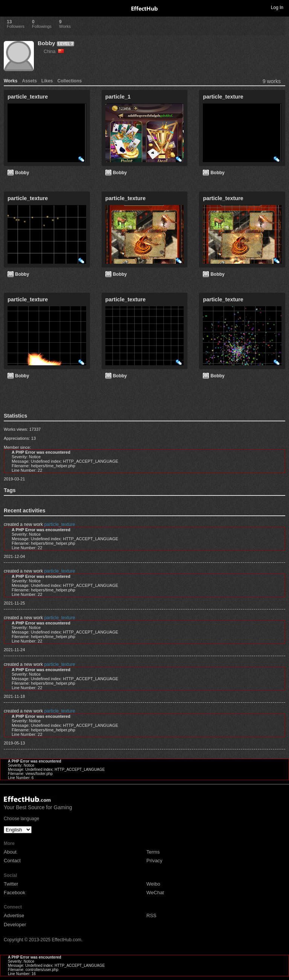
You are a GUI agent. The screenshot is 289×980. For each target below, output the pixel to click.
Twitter (11, 884)
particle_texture (59, 524)
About (10, 852)
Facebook (14, 893)
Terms (153, 852)
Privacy (154, 861)
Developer (15, 925)
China (54, 52)
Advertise (14, 915)
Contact (12, 861)
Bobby (46, 43)
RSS (151, 915)
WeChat (155, 893)
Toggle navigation (9, 7)
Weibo (153, 884)
